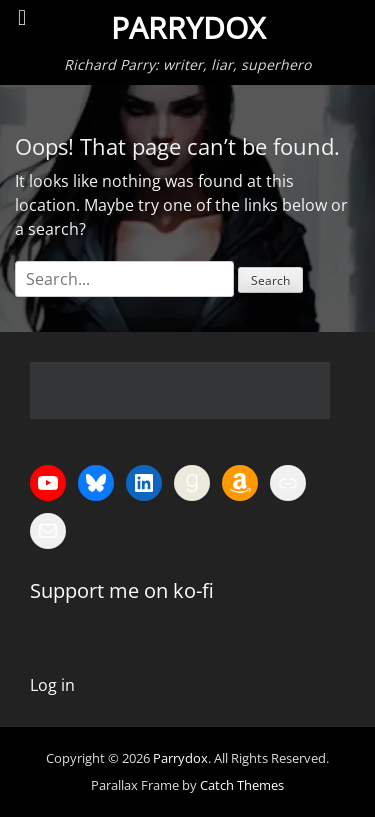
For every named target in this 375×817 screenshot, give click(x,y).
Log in (52, 685)
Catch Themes (242, 785)
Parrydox (188, 27)
